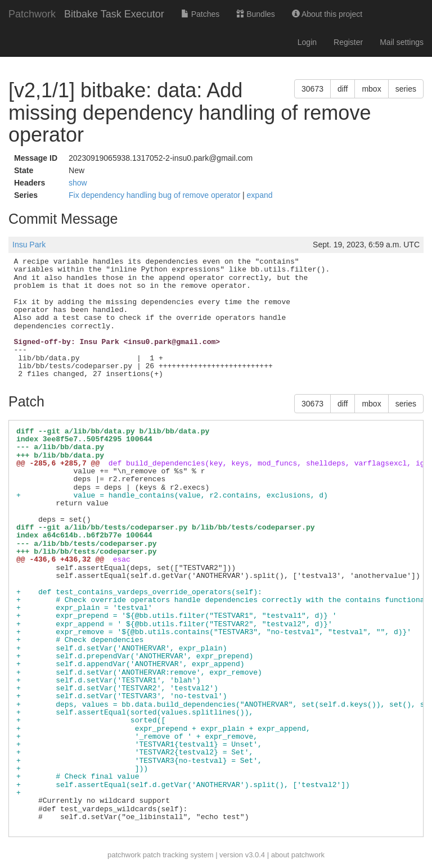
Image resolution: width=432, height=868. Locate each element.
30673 (312, 89)
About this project (327, 14)
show (78, 183)
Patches (200, 14)
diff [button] (343, 89)
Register (348, 42)
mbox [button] (371, 89)
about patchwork (298, 855)
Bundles (255, 14)
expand (260, 195)
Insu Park (29, 245)
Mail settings (402, 42)
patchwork (124, 855)
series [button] (406, 89)
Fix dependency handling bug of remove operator (156, 195)
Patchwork (32, 14)
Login (307, 42)
